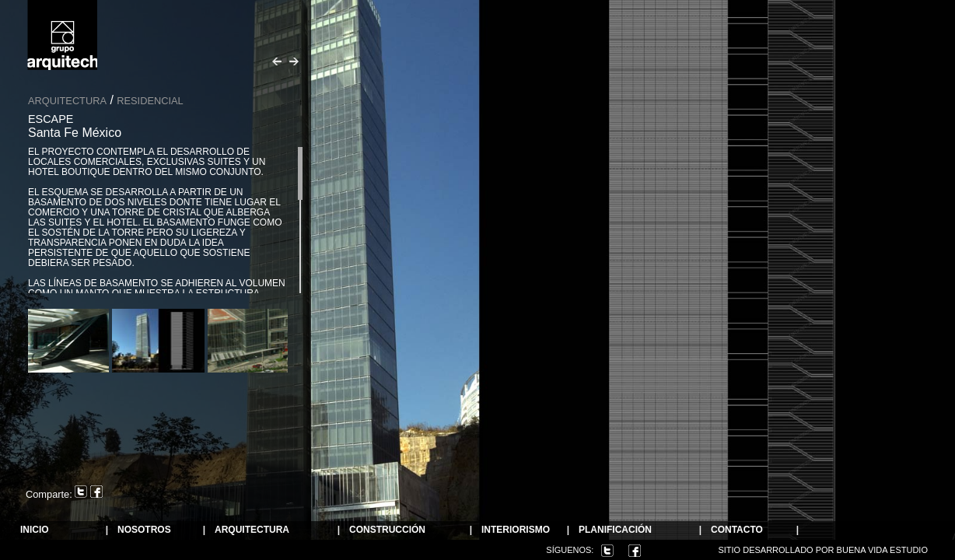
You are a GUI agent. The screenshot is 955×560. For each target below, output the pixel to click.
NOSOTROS (144, 530)
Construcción (387, 530)
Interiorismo (516, 530)
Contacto (737, 530)
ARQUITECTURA (252, 530)
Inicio (35, 530)
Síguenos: (570, 550)
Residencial (150, 101)
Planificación (615, 530)
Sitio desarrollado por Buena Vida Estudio (823, 550)
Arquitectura (67, 101)
